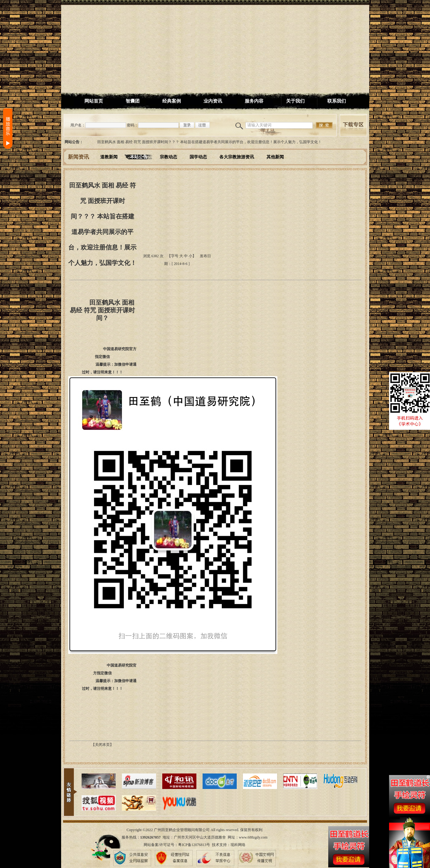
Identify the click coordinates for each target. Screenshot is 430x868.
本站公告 (139, 157)
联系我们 (337, 101)
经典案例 (172, 101)
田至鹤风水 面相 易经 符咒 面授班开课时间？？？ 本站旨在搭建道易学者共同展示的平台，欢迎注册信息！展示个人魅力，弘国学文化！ (211, 142)
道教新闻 (109, 157)
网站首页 (94, 101)
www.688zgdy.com (253, 837)
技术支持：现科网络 (229, 845)
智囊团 (133, 101)
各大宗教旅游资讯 (237, 157)
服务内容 (254, 101)
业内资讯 (213, 101)
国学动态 (198, 157)
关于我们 (295, 101)
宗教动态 (168, 157)
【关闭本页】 (102, 745)
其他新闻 (275, 157)
